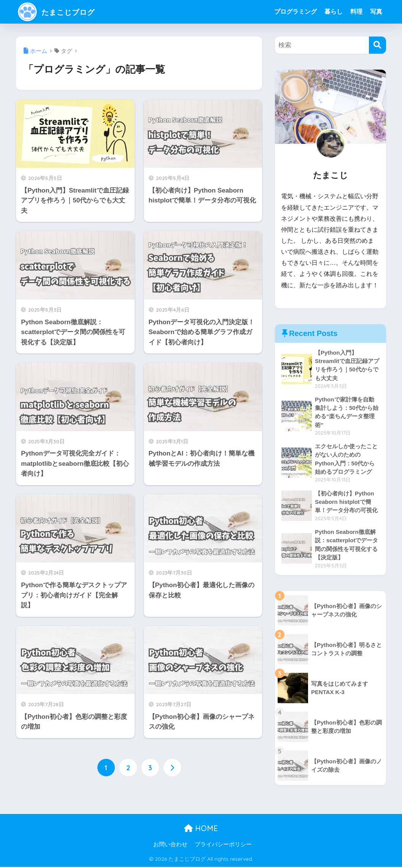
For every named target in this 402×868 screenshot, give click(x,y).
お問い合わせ (170, 846)
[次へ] (172, 768)
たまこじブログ (63, 12)
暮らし (334, 12)
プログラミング (296, 12)
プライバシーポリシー (223, 846)
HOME (201, 830)
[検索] (377, 45)
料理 (356, 12)
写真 (376, 12)
